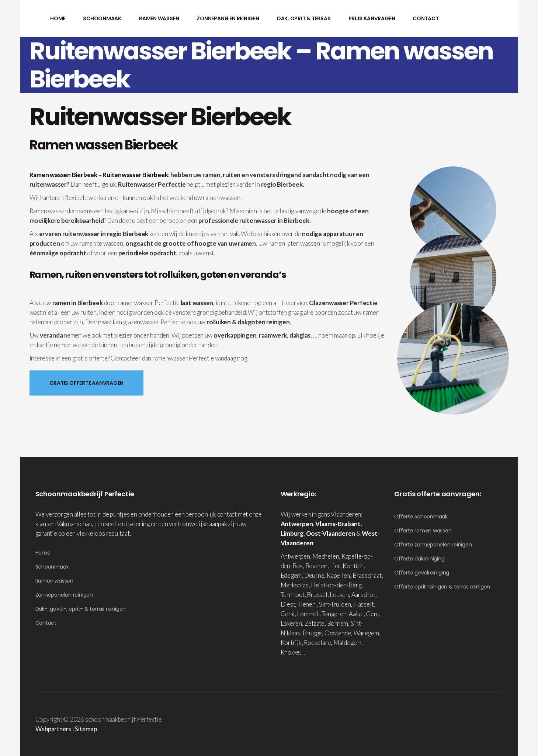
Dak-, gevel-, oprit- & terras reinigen (81, 609)
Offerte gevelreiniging (422, 573)
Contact (46, 623)
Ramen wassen (54, 581)
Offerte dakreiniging (419, 559)
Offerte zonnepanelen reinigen (433, 545)
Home (43, 553)
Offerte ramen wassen (423, 531)
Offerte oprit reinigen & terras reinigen (442, 587)
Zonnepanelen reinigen (64, 595)
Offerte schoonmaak (421, 517)
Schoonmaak (52, 567)
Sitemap (86, 729)
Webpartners (53, 729)
